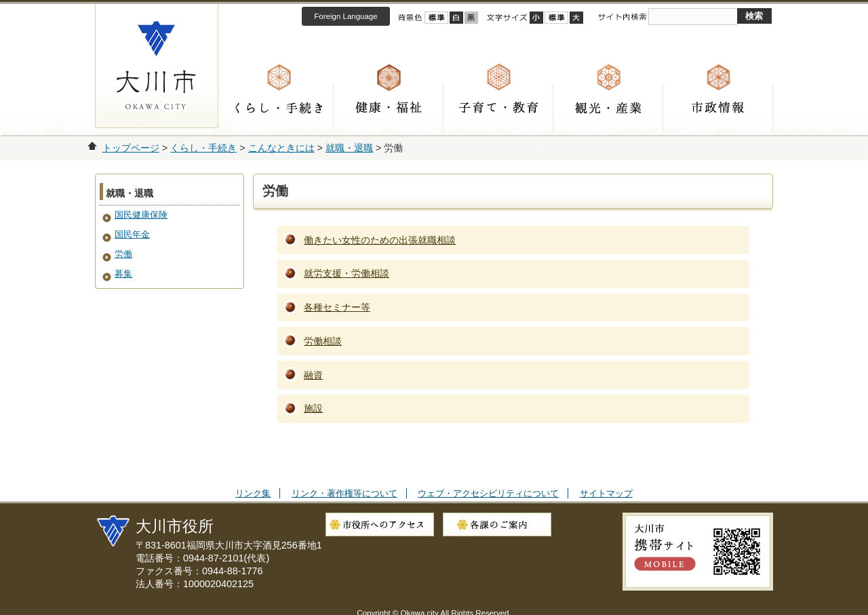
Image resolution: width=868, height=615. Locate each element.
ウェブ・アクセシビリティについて (488, 493)
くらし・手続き (279, 108)
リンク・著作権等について (344, 493)
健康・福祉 (389, 108)
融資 (313, 375)
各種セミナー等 (337, 307)
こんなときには (281, 148)
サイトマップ (606, 493)
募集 (123, 274)
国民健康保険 (141, 215)
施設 (313, 408)
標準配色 (436, 18)
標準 (556, 18)
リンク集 (253, 493)
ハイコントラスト (456, 18)
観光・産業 (608, 108)
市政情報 (718, 108)
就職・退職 (349, 148)
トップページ (131, 148)
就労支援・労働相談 (347, 273)
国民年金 (132, 234)
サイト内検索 (622, 17)
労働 (123, 254)
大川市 (157, 65)
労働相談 (323, 341)
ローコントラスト (471, 18)
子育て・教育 (498, 108)
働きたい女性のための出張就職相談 (380, 240)
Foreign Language (346, 16)
